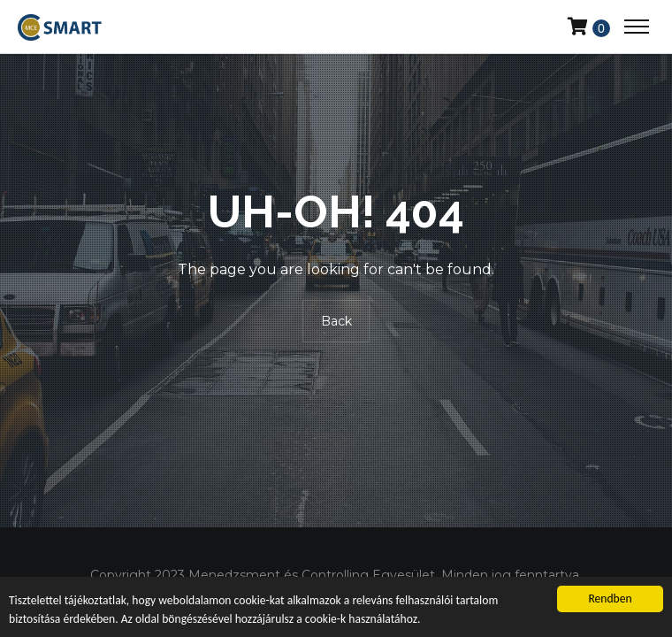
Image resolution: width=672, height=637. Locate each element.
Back (336, 322)
